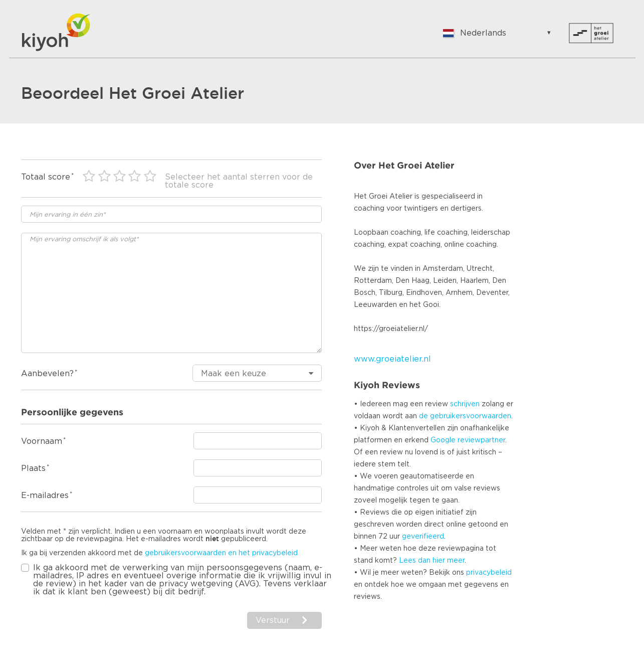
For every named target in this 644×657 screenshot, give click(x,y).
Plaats (33, 468)
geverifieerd (423, 537)
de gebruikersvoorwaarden (465, 416)
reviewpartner (481, 440)
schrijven (465, 404)
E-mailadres (45, 496)
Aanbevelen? (47, 374)
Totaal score (46, 177)
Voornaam (42, 441)
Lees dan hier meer (432, 561)
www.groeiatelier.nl (392, 359)
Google (443, 440)
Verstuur (273, 620)
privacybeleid (489, 573)
